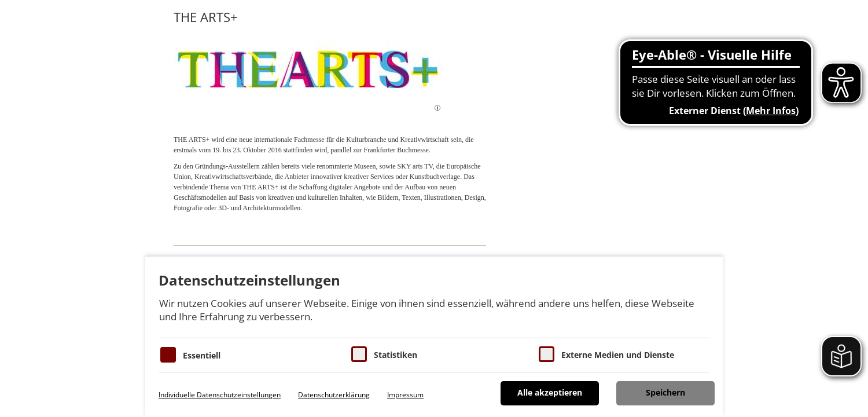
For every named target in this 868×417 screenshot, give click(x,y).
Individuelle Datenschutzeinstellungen (220, 395)
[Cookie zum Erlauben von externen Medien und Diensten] (547, 354)
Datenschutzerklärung (334, 395)
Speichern (665, 392)
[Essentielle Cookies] (168, 355)
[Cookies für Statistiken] (359, 354)
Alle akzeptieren (550, 392)
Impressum (405, 395)
